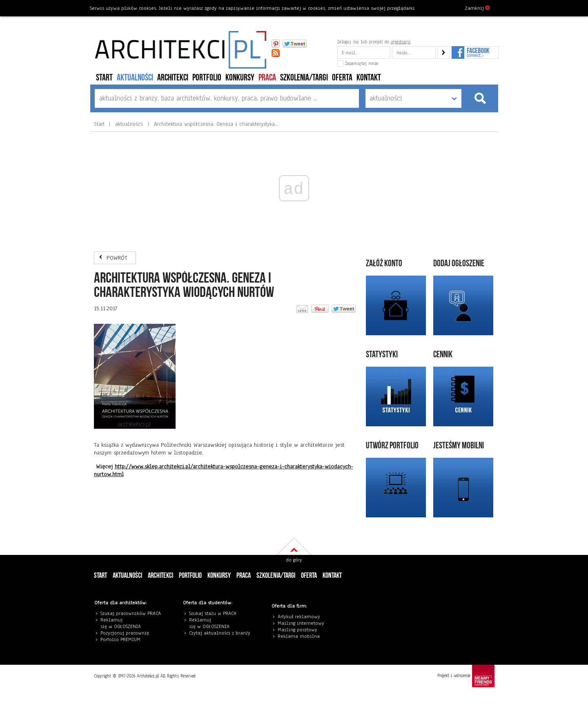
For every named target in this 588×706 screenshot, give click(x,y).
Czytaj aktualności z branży (220, 633)
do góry (294, 560)
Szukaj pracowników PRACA (131, 613)
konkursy (240, 78)
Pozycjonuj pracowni (124, 633)
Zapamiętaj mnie (358, 63)
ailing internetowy (303, 623)
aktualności (135, 78)
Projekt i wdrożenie (466, 676)
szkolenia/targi (304, 78)
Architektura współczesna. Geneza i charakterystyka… (215, 124)
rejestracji (401, 42)
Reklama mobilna (299, 636)
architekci (173, 78)
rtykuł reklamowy (300, 617)
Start (104, 78)
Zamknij (478, 8)
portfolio (207, 78)
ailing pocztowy (299, 630)
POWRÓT (117, 258)
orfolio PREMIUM (122, 639)
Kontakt (369, 78)
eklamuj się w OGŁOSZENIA (121, 623)
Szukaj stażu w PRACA (213, 613)
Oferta (342, 78)
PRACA (267, 78)
